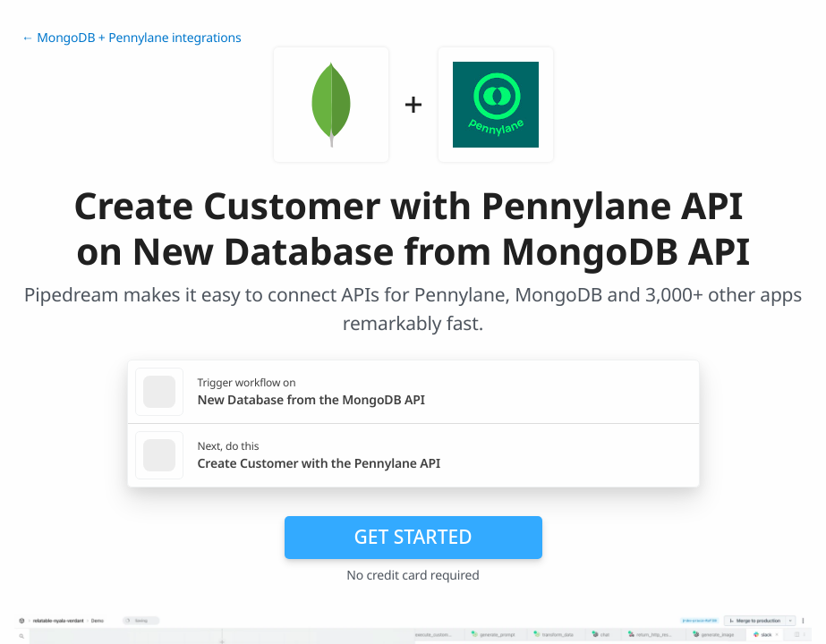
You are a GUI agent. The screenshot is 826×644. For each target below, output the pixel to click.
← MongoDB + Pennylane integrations (132, 38)
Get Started (413, 537)
